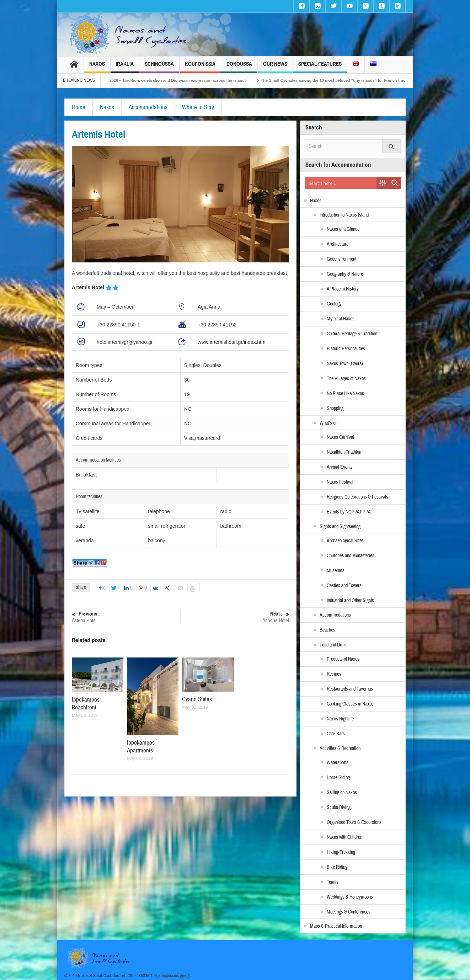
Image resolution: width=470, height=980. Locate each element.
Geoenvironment (341, 259)
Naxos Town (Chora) (345, 364)
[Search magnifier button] (395, 183)
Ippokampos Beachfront (86, 704)
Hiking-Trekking (341, 852)
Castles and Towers (344, 586)
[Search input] (341, 183)
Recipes (334, 674)
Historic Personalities (346, 349)
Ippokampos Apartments (141, 747)
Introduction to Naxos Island (344, 215)
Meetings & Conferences (349, 912)
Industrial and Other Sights (350, 601)
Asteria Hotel (126, 617)
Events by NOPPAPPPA (349, 512)
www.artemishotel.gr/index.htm (232, 342)
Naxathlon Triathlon (344, 452)
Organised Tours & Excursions (354, 822)
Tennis (333, 882)
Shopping (335, 409)
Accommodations (148, 107)
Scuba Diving (339, 808)
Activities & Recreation (340, 749)
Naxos (97, 67)
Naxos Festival (340, 482)
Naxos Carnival (340, 437)
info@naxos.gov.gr (175, 976)
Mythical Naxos (341, 319)
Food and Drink (333, 645)
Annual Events (340, 467)
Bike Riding (337, 867)
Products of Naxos (343, 659)
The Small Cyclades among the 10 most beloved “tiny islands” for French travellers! (352, 80)
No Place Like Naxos (345, 394)
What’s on (329, 423)
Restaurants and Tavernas (350, 689)
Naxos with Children (345, 837)
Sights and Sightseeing (340, 527)
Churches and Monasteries (351, 556)
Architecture (338, 244)
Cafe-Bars (336, 734)
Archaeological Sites (345, 541)
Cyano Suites (197, 699)
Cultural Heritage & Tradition (352, 334)
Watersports (338, 763)
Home (79, 107)
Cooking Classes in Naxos (350, 704)
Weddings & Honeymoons (350, 897)
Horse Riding (338, 778)
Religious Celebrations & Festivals (357, 497)
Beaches (327, 630)
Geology (334, 304)
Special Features (320, 67)
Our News (275, 67)
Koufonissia (200, 67)
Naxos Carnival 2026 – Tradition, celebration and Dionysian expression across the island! (176, 80)
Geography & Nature (345, 274)
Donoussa (239, 67)
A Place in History (343, 289)
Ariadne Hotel (235, 617)
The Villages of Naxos (346, 379)
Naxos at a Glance (343, 229)
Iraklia (125, 67)
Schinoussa (159, 67)
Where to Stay (198, 107)
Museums (336, 571)
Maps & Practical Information (336, 926)
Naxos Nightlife (340, 719)
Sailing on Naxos (342, 793)
